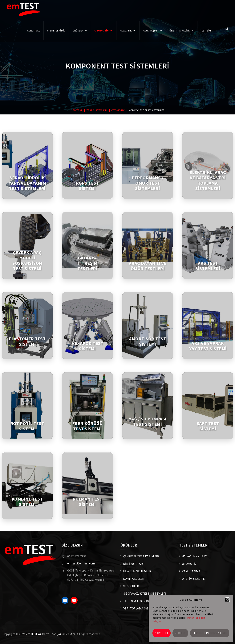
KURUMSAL (34, 31)
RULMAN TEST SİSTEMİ (87, 502)
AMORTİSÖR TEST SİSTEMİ (148, 341)
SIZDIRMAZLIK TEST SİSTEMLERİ (145, 594)
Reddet (180, 633)
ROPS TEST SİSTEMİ (87, 186)
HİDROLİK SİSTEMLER (137, 571)
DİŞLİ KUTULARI (133, 564)
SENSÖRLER (131, 586)
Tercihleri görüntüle (210, 633)
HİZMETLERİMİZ (56, 31)
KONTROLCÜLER (134, 579)
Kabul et (162, 633)
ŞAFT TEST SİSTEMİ (208, 426)
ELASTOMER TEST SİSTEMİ (27, 341)
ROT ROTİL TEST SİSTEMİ (27, 426)
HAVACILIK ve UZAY (195, 556)
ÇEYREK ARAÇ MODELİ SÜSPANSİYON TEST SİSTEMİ (27, 261)
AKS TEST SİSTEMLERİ (208, 266)
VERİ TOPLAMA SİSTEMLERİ (142, 609)
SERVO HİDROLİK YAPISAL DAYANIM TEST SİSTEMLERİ (27, 183)
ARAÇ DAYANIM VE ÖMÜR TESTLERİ (148, 266)
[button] (227, 600)
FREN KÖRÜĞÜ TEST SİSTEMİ (87, 426)
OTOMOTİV (103, 31)
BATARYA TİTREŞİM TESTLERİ (87, 263)
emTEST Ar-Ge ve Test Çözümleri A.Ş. (51, 634)
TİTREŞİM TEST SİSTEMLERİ (142, 601)
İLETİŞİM (206, 31)
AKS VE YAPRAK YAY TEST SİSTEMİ (208, 346)
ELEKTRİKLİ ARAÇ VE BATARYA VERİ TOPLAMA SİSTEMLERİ (208, 180)
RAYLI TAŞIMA (153, 31)
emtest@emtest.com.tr (82, 563)
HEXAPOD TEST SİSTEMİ (87, 346)
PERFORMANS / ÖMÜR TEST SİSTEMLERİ (148, 183)
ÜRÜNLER (80, 31)
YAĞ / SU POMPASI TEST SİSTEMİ (148, 422)
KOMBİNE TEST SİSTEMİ (27, 502)
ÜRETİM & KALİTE (182, 31)
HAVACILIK (128, 31)
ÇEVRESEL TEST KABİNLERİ (141, 556)
